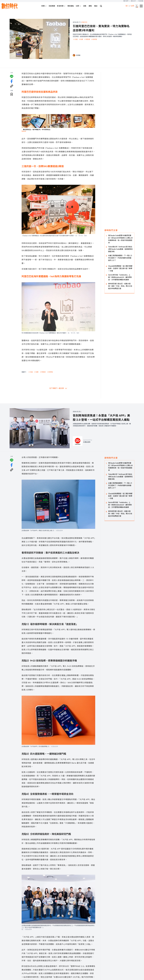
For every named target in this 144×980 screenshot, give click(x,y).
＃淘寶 (81, 39)
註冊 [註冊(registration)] (132, 6)
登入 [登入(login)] (127, 6)
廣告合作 (133, 1)
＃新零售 (94, 39)
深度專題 (52, 6)
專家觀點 (71, 6)
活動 (85, 6)
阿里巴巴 (84, 22)
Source (24, 131)
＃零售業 (87, 39)
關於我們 (126, 1)
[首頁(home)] (10, 6)
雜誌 (96, 6)
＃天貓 (75, 39)
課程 (90, 6)
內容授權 (141, 1)
